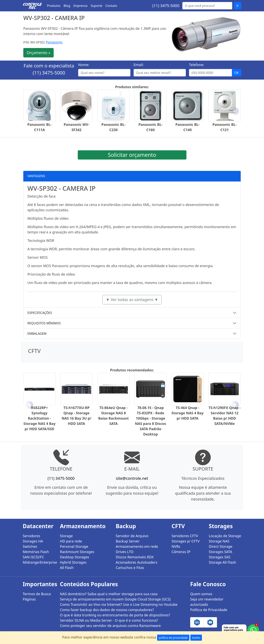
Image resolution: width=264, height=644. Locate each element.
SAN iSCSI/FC (33, 557)
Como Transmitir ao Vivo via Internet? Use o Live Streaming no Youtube (119, 604)
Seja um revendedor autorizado (207, 602)
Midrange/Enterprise (39, 562)
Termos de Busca (37, 594)
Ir (238, 6)
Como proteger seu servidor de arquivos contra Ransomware (110, 626)
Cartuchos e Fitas (130, 568)
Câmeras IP (181, 552)
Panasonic (54, 42)
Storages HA (33, 541)
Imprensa (80, 6)
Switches (30, 546)
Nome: (84, 65)
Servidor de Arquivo (132, 536)
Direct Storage (221, 546)
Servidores (31, 536)
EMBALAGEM (37, 334)
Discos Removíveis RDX (135, 557)
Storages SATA (220, 552)
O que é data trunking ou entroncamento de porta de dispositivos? (115, 615)
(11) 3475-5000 (166, 6)
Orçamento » (38, 53)
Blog (67, 6)
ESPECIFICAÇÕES (40, 313)
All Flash (67, 568)
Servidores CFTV (185, 536)
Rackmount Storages (77, 552)
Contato (111, 6)
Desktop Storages (75, 557)
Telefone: (197, 65)
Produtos (54, 6)
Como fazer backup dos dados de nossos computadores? (107, 610)
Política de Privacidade (209, 610)
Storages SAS (220, 557)
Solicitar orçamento (132, 155)
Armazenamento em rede (137, 546)
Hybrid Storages (73, 562)
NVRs (176, 546)
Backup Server (128, 541)
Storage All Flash (222, 562)
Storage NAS (219, 541)
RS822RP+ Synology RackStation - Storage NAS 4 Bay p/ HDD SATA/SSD (40, 418)
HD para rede (71, 541)
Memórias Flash (36, 552)
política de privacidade (173, 638)
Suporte (97, 6)
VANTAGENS (36, 176)
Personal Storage (74, 546)
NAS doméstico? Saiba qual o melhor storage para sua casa (109, 594)
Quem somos (201, 594)
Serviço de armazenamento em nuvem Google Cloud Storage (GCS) (115, 599)
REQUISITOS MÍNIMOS (44, 323)
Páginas (29, 599)
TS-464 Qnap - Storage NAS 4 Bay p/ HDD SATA (188, 413)
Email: (139, 65)
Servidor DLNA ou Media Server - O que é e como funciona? (109, 620)
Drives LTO (125, 552)
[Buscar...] (207, 6)
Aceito (196, 638)
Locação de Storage (225, 536)
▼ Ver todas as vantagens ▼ (132, 300)
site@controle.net (132, 478)
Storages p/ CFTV (186, 541)
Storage (66, 536)
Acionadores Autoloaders (137, 562)
